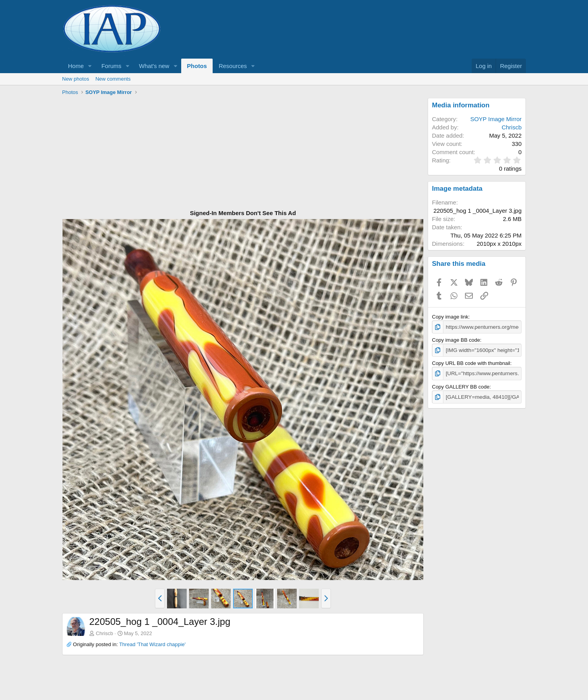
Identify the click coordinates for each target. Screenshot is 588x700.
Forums (111, 66)
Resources (233, 66)
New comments (113, 79)
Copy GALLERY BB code (461, 386)
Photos (197, 66)
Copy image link (450, 317)
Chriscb (105, 633)
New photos (76, 79)
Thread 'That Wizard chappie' (152, 644)
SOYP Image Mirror (496, 119)
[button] (90, 66)
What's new (154, 66)
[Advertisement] (243, 153)
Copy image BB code (456, 340)
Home (76, 66)
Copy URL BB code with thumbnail (471, 362)
